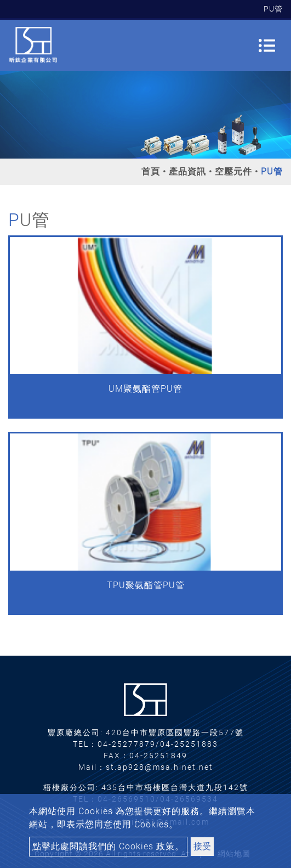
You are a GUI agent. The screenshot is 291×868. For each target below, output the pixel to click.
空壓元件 (233, 171)
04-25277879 (127, 744)
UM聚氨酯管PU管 (145, 389)
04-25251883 (189, 744)
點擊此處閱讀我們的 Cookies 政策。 (108, 846)
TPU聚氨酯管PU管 (146, 585)
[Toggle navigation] (267, 46)
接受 (202, 846)
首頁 (151, 171)
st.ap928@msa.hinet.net (159, 767)
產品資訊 (187, 171)
